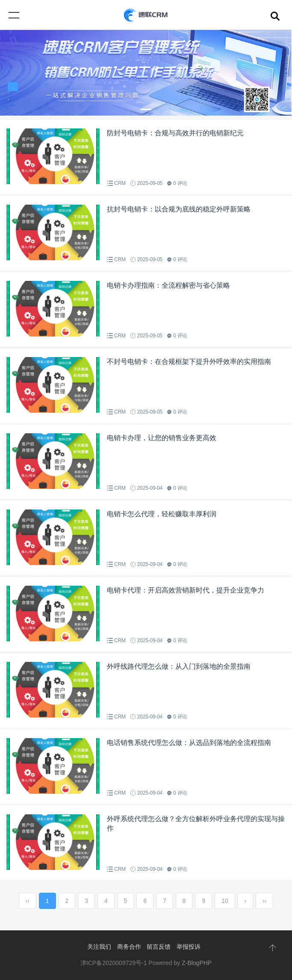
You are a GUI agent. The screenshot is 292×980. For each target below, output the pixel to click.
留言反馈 (159, 947)
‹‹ (28, 901)
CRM (120, 183)
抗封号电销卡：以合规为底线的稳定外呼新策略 (179, 209)
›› (264, 901)
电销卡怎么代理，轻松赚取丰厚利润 (162, 514)
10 (225, 901)
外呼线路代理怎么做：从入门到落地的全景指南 (179, 666)
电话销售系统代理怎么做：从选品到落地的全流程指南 (189, 743)
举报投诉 (189, 947)
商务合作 (129, 947)
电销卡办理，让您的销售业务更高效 (162, 438)
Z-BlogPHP (197, 963)
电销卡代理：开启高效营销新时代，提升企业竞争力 (186, 590)
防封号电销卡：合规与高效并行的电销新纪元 (175, 133)
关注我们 (99, 947)
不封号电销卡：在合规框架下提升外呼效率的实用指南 (189, 362)
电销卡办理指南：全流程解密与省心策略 (168, 285)
